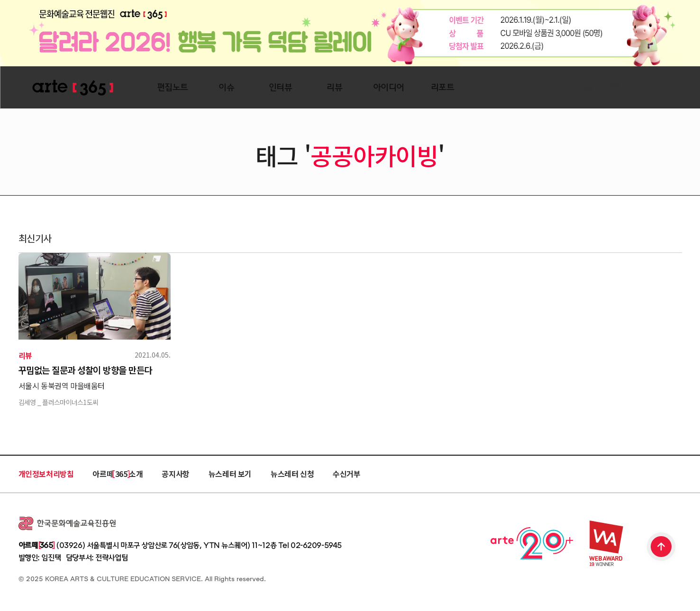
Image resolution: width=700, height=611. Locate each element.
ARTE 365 (73, 88)
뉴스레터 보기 (230, 474)
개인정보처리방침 (46, 474)
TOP (662, 548)
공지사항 (175, 474)
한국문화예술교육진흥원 (67, 523)
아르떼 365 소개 (118, 474)
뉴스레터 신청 (292, 474)
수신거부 (346, 474)
